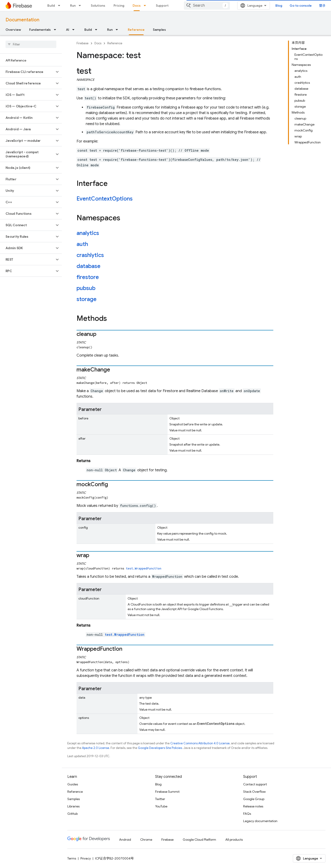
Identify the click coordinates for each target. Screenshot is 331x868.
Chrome (146, 840)
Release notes (253, 806)
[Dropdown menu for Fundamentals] (56, 30)
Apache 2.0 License (96, 748)
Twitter (160, 799)
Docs (98, 43)
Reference (115, 43)
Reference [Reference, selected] (136, 30)
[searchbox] (31, 44)
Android (125, 840)
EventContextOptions (105, 199)
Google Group (254, 799)
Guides (73, 784)
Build (51, 6)
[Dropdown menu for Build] (60, 6)
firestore (88, 277)
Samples (159, 30)
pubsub (86, 288)
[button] (27, 72)
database (88, 266)
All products (234, 840)
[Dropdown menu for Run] (81, 6)
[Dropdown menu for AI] (75, 30)
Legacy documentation (260, 821)
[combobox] (207, 6)
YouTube (161, 806)
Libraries (73, 806)
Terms (72, 858)
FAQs (247, 814)
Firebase (83, 43)
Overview (13, 30)
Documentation (22, 20)
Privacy (86, 858)
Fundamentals (40, 30)
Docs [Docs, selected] (137, 6)
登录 (322, 6)
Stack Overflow (254, 792)
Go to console (301, 6)
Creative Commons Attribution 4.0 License (200, 743)
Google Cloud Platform (199, 840)
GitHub (73, 814)
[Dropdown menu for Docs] (146, 6)
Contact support (255, 784)
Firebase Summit (167, 792)
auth (82, 244)
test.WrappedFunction (144, 568)
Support (162, 6)
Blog (279, 6)
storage (87, 299)
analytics (88, 233)
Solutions (98, 6)
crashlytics (90, 255)
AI (68, 30)
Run (73, 6)
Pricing (119, 6)
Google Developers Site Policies (160, 748)
